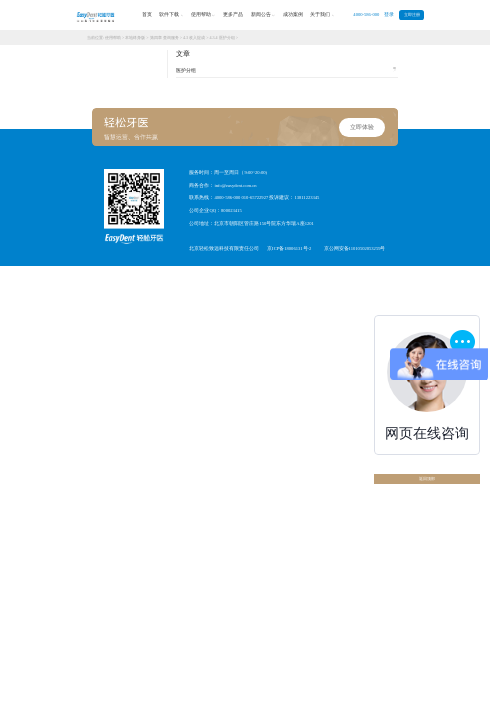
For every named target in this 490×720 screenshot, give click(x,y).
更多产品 (233, 14)
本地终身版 (135, 37)
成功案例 (293, 14)
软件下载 (171, 15)
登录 (389, 14)
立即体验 (362, 127)
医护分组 (286, 70)
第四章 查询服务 (164, 37)
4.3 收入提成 (194, 37)
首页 (147, 14)
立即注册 (412, 15)
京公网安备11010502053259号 (355, 248)
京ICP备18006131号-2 (289, 248)
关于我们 (322, 15)
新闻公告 (263, 15)
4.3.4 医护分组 (221, 37)
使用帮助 (203, 15)
